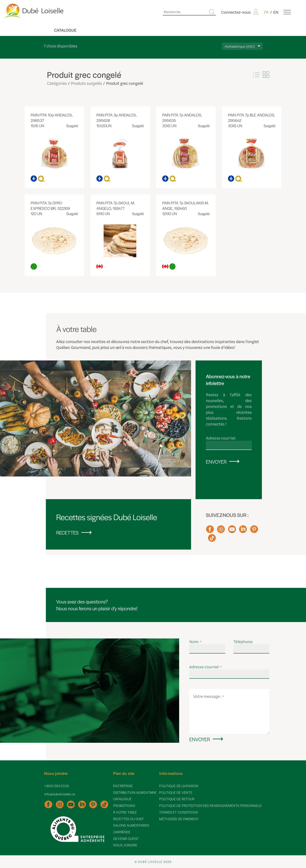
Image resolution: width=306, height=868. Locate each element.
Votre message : (209, 696)
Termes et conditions (179, 812)
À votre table (125, 812)
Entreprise (123, 786)
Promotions (124, 806)
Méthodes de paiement (179, 819)
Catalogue (65, 30)
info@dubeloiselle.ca (60, 794)
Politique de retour (177, 799)
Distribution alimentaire (135, 792)
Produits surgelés (86, 83)
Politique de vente (176, 792)
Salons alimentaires (131, 825)
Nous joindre (125, 845)
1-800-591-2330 (57, 786)
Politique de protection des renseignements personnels (210, 806)
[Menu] (287, 12)
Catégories (57, 83)
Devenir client (126, 839)
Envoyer (216, 462)
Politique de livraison (179, 786)
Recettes (67, 532)
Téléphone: (243, 641)
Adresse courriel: (221, 438)
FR (266, 12)
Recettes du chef (129, 819)
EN (276, 12)
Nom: (195, 641)
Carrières (122, 832)
